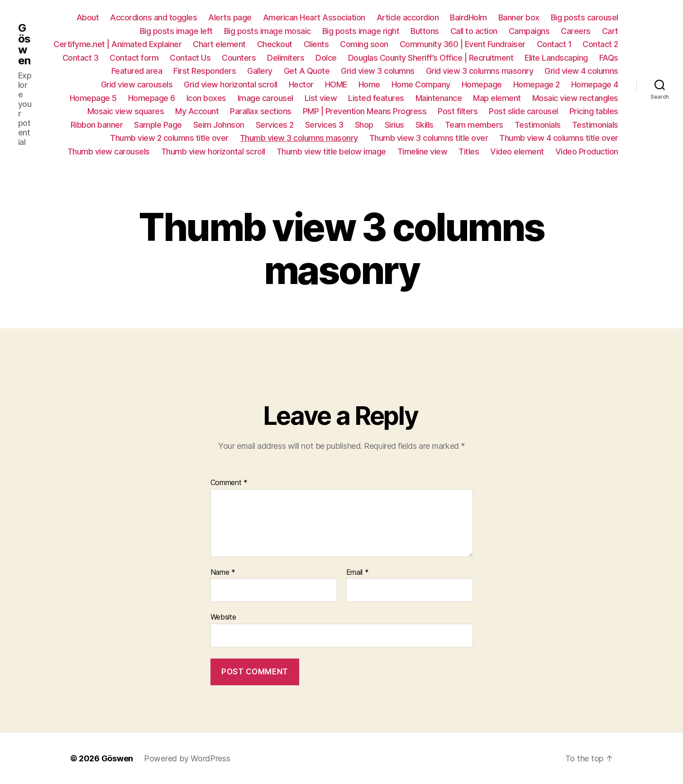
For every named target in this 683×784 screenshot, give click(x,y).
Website (223, 617)
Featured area (137, 71)
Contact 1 (554, 44)
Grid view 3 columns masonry (480, 71)
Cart (610, 31)
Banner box (519, 17)
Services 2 (275, 125)
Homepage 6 (152, 98)
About (88, 17)
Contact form (134, 58)
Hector (301, 84)
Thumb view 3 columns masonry (299, 138)
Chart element (219, 44)
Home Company (421, 84)
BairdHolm (468, 17)
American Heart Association (314, 17)
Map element (497, 98)
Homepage (482, 84)
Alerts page (230, 17)
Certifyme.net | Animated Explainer (117, 44)
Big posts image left (176, 31)
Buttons (425, 31)
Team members (474, 125)
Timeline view (423, 152)
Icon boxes (206, 98)
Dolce (326, 58)
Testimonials (538, 125)
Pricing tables (594, 111)
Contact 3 (81, 58)
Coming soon (364, 44)
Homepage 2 (537, 84)
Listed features (376, 98)
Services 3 (324, 125)
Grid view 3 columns (378, 71)
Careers (576, 31)
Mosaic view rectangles (575, 98)
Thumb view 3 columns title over (429, 138)
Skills (425, 125)
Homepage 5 (93, 98)
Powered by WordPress (187, 758)
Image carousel (265, 98)
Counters (239, 58)
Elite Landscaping (556, 58)
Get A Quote (307, 71)
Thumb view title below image (331, 152)
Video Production (587, 152)
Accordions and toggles (153, 17)
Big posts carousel (585, 17)
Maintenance (439, 98)
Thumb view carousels (109, 152)
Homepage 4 (595, 84)
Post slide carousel (523, 111)
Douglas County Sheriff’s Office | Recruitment (431, 58)
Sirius (394, 125)
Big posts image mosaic (267, 31)
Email (358, 572)
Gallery (260, 71)
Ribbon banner (97, 125)
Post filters (458, 111)
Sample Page (158, 125)
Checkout (275, 44)
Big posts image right (361, 31)
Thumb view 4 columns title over (559, 138)
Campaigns (529, 31)
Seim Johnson (219, 125)
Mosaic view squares (126, 111)
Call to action (474, 31)
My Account (197, 111)
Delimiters (286, 58)
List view (321, 98)
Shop (364, 125)
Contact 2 (600, 44)
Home (369, 84)
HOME (336, 84)
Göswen (24, 44)
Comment (229, 483)
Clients (316, 44)
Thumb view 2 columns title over (169, 138)
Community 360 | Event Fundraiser (463, 44)
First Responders (205, 71)
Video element (517, 152)
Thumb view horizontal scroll (213, 152)
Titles (469, 152)
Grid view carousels (137, 84)
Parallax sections (261, 111)
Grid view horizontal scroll (231, 84)
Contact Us (190, 58)
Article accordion (408, 17)
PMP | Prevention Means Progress (365, 111)
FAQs (609, 58)
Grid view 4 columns (581, 71)
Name (223, 572)
